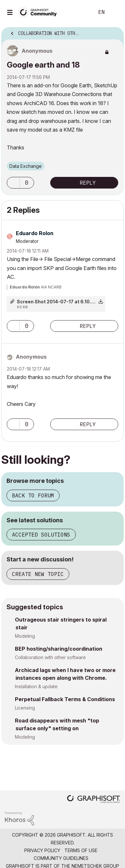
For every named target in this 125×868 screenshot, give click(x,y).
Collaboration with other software (50, 657)
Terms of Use (81, 850)
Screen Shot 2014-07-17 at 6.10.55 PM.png (66, 302)
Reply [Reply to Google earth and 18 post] (88, 183)
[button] (13, 183)
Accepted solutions (41, 535)
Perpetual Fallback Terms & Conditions (65, 699)
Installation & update (36, 686)
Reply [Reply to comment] (88, 326)
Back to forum (33, 495)
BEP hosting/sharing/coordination (59, 649)
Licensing (25, 708)
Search (79, 12)
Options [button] (115, 31)
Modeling (25, 636)
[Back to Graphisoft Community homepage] (40, 12)
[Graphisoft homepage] (94, 800)
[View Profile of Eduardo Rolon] (35, 233)
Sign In (115, 12)
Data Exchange (26, 166)
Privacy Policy (42, 850)
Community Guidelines (61, 858)
